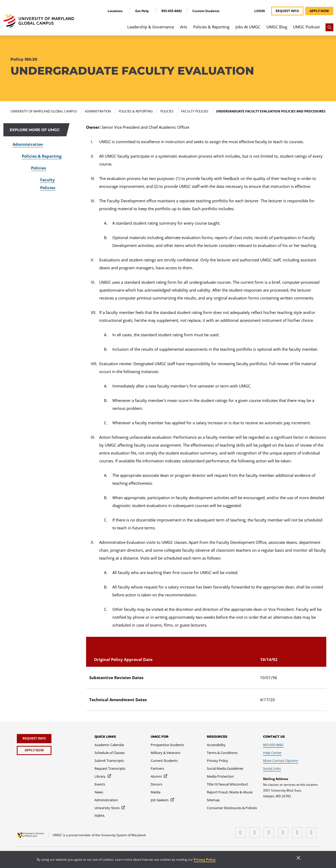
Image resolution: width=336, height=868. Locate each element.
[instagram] (270, 831)
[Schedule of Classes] (110, 753)
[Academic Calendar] (109, 745)
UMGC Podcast (306, 27)
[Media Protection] (220, 776)
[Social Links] (272, 768)
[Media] (156, 792)
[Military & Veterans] (166, 753)
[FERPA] (99, 816)
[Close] (298, 858)
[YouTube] (313, 831)
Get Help (142, 11)
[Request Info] (34, 739)
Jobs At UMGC (248, 27)
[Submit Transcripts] (109, 761)
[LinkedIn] (256, 831)
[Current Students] (164, 761)
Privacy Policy (205, 859)
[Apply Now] (34, 750)
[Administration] (106, 800)
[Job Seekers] (163, 800)
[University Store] (110, 808)
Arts (184, 27)
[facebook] (242, 831)
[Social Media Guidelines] (225, 768)
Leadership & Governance (151, 27)
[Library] (103, 776)
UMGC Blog (277, 27)
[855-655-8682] (273, 745)
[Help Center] (272, 753)
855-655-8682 (172, 11)
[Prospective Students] (167, 745)
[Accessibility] (216, 745)
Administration (28, 144)
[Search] (329, 27)
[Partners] (157, 768)
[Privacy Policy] (217, 761)
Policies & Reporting (211, 27)
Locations (115, 11)
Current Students (206, 11)
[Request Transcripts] (110, 768)
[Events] (100, 784)
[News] (99, 792)
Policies (38, 168)
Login (260, 11)
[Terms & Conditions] (222, 753)
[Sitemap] (213, 800)
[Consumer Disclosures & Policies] (232, 808)
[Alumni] (159, 776)
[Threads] (298, 831)
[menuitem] (151, 29)
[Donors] (156, 784)
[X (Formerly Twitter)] (284, 831)
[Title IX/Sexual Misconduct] (227, 784)
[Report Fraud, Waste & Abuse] (230, 792)
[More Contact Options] (280, 761)
